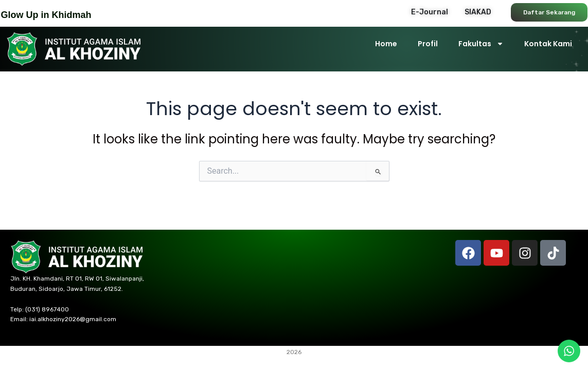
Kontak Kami (548, 44)
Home (386, 44)
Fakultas (481, 44)
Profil (428, 44)
